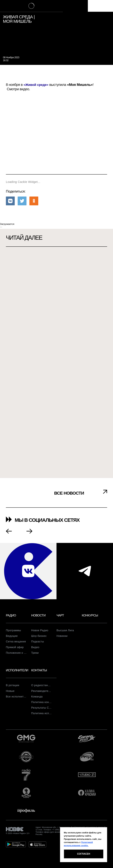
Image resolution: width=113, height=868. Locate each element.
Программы (14, 631)
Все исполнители (16, 699)
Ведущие (12, 637)
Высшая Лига (66, 631)
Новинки (63, 637)
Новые (11, 693)
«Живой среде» (37, 85)
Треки (35, 654)
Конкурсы (90, 616)
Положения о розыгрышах (16, 654)
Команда (37, 699)
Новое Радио (41, 631)
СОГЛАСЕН (84, 854)
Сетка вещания (16, 643)
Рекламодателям (42, 693)
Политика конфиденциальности (42, 705)
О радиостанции (42, 688)
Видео (36, 649)
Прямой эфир (16, 649)
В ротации (13, 688)
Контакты (40, 672)
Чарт (60, 616)
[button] (10, 201)
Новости (39, 616)
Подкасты (38, 643)
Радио (11, 616)
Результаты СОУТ (42, 711)
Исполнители (18, 672)
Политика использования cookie (42, 717)
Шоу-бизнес (40, 637)
